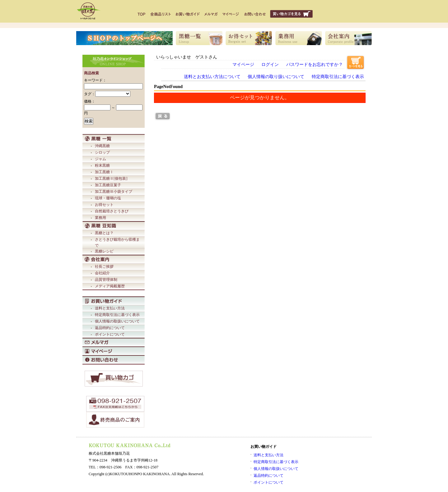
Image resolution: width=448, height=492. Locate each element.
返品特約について (110, 328)
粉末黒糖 (102, 165)
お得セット (104, 205)
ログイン (270, 64)
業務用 (100, 218)
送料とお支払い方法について (212, 77)
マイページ (243, 64)
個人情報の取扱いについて (117, 321)
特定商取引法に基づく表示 (117, 315)
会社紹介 (102, 273)
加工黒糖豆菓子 (108, 185)
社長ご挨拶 (104, 267)
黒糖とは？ (104, 233)
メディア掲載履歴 (110, 286)
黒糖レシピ (104, 251)
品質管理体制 (106, 280)
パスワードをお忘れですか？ (315, 64)
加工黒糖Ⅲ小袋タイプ (114, 192)
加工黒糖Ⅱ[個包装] (111, 179)
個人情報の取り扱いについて (276, 77)
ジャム (100, 159)
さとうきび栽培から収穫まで (117, 242)
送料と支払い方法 (110, 308)
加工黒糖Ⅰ (104, 172)
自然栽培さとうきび (112, 211)
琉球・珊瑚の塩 (108, 198)
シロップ (102, 152)
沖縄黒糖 (102, 146)
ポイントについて (110, 334)
